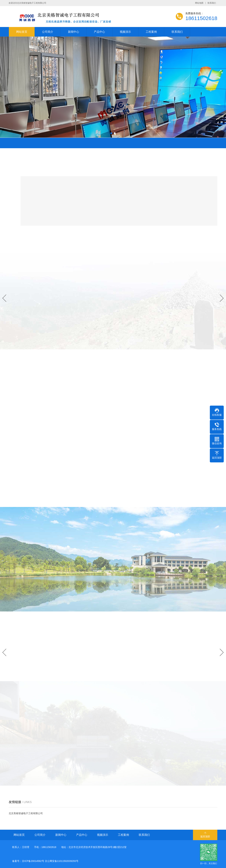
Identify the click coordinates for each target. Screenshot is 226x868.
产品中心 (99, 32)
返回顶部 (205, 836)
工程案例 (151, 32)
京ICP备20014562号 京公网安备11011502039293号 (50, 861)
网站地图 (199, 3)
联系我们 (212, 3)
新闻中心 (74, 32)
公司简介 (48, 32)
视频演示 (125, 32)
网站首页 (22, 32)
